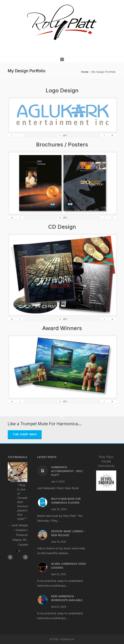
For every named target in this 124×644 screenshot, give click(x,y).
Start (17, 551)
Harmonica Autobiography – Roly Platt (67, 471)
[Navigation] (62, 59)
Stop (19, 551)
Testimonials (17, 457)
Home (85, 72)
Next (25, 557)
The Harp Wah (25, 434)
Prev (10, 557)
